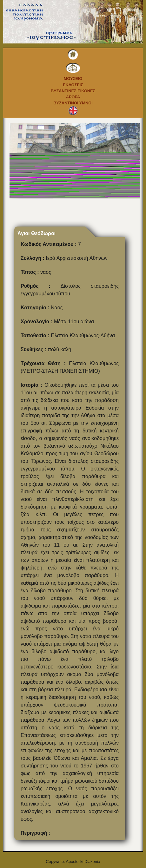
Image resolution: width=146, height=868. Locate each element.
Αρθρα (73, 97)
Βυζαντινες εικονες (73, 91)
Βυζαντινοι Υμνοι (73, 103)
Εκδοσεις (73, 85)
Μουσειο (73, 79)
